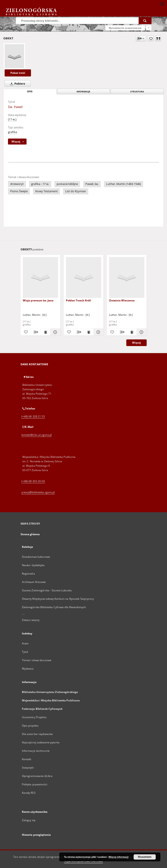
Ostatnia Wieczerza (122, 300)
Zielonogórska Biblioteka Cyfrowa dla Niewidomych (54, 607)
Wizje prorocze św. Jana (38, 300)
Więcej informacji (119, 857)
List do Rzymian (76, 191)
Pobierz (17, 84)
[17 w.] (12, 119)
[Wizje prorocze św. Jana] (40, 278)
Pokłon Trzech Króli (79, 300)
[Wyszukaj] (145, 21)
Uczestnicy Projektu (34, 717)
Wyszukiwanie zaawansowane (125, 28)
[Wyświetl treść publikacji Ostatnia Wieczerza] (132, 332)
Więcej (136, 343)
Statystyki (28, 768)
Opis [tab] (30, 92)
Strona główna (30, 534)
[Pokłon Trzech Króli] (84, 278)
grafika (12, 132)
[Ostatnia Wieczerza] (127, 278)
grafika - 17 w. (40, 184)
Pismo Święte (19, 191)
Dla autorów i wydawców (37, 734)
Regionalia (28, 574)
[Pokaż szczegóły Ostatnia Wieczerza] (141, 332)
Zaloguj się (29, 820)
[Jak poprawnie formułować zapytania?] (149, 28)
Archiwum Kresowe (34, 582)
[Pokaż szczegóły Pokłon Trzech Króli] (98, 332)
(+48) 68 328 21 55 (33, 416)
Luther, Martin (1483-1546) (124, 184)
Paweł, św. (92, 184)
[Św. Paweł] (14, 56)
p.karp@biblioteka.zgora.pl (38, 492)
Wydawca (28, 669)
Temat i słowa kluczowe (37, 660)
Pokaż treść (18, 73)
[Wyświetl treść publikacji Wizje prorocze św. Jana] (45, 332)
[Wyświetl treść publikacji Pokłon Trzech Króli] (88, 332)
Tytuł (25, 652)
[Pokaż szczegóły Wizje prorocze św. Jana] (55, 332)
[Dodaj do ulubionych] (151, 38)
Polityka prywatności (35, 784)
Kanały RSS (29, 793)
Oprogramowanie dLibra (37, 776)
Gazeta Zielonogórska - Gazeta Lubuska (47, 590)
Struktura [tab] (137, 92)
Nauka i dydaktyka (33, 565)
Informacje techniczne (36, 751)
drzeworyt (17, 184)
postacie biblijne (67, 184)
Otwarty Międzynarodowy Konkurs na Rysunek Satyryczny (58, 599)
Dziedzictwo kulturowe (36, 557)
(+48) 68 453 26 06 (33, 481)
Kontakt (27, 759)
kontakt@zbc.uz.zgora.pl (37, 435)
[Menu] (162, 4)
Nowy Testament (46, 191)
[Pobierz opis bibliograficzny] (35, 332)
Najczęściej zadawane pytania (41, 742)
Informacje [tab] (83, 92)
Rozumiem (145, 857)
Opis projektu (30, 726)
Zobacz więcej (31, 620)
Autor (25, 643)
